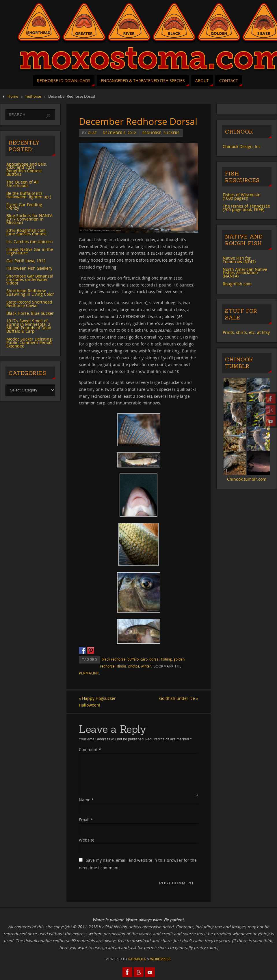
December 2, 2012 (120, 133)
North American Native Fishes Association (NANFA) (245, 273)
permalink (89, 673)
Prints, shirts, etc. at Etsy (246, 332)
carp (144, 659)
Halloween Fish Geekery (29, 268)
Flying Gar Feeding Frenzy (24, 206)
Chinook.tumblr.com (247, 479)
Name (86, 800)
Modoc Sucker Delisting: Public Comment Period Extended (30, 342)
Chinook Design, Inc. (242, 146)
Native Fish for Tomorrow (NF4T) (239, 260)
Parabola (137, 959)
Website (87, 840)
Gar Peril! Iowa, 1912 (26, 261)
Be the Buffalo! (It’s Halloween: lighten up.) (29, 195)
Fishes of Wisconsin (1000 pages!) (242, 196)
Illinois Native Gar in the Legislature (30, 251)
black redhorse (114, 659)
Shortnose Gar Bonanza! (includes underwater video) (30, 279)
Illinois (121, 666)
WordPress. (161, 959)
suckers (172, 133)
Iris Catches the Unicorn (30, 242)
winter (146, 666)
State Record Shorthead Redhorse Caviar (29, 304)
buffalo (133, 659)
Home (13, 96)
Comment (90, 749)
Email (86, 820)
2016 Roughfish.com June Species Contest (27, 232)
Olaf (92, 133)
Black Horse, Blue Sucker (30, 313)
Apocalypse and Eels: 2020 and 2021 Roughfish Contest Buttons (27, 169)
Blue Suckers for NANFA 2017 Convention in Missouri (29, 219)
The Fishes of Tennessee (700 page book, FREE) (246, 208)
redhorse (33, 96)
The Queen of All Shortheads (23, 184)
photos (134, 666)
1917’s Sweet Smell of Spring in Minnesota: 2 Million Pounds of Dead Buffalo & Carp (29, 326)
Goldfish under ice (179, 698)
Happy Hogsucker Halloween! (97, 702)
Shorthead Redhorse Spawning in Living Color (30, 292)
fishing (167, 659)
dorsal (154, 659)
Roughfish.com (237, 284)
